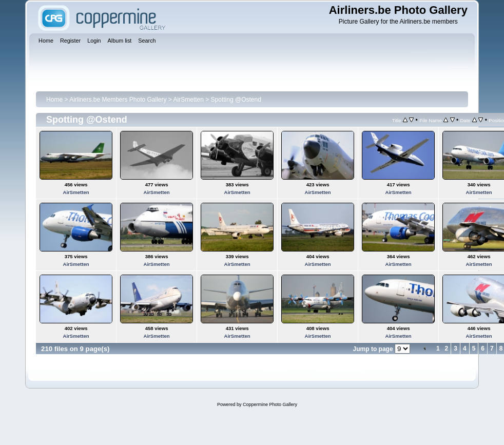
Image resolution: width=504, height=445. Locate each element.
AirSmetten (189, 100)
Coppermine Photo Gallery (270, 404)
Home (54, 100)
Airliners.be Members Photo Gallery (118, 100)
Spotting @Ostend (236, 100)
